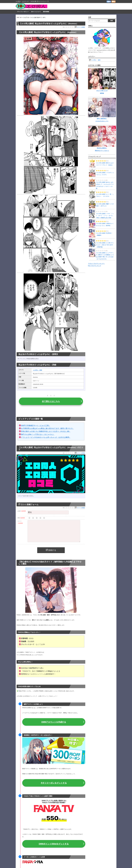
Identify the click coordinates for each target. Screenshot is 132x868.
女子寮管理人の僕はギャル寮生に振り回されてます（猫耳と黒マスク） (47, 428)
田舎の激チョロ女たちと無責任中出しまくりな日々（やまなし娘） (46, 431)
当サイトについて (36, 12)
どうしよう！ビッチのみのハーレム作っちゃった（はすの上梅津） (46, 437)
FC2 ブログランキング (95, 266)
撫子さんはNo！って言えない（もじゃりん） (38, 434)
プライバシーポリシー (23, 12)
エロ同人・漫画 (38, 370)
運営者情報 (46, 12)
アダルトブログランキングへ (96, 264)
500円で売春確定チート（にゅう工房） (36, 426)
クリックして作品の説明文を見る (29, 359)
